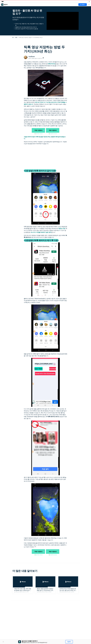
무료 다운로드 (38, 130)
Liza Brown (32, 56)
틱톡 (16, 37)
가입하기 (69, 642)
